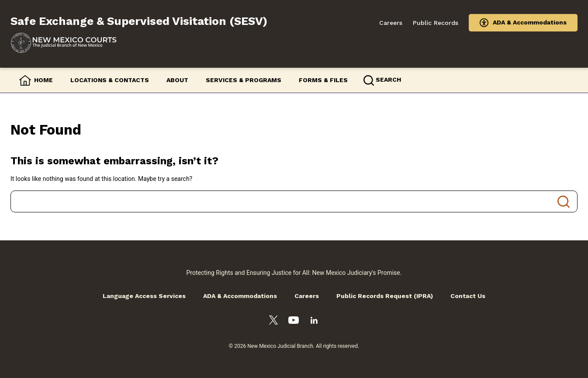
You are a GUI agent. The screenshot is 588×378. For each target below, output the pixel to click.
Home (43, 80)
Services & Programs (244, 80)
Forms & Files (323, 80)
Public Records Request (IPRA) (385, 296)
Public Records (436, 23)
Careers (391, 23)
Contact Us (468, 296)
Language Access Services (144, 296)
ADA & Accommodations (530, 22)
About (177, 80)
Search (564, 201)
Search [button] (388, 80)
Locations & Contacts (110, 80)
